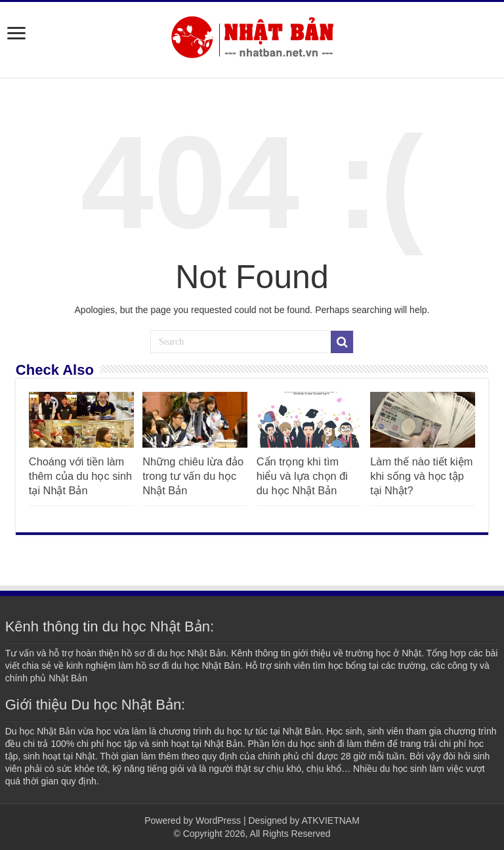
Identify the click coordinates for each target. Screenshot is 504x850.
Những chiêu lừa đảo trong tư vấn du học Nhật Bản (193, 476)
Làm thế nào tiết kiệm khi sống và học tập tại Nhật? (421, 476)
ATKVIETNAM (330, 820)
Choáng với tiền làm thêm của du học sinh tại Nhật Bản (80, 476)
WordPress (218, 820)
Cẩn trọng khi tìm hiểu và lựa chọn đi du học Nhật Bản (302, 476)
